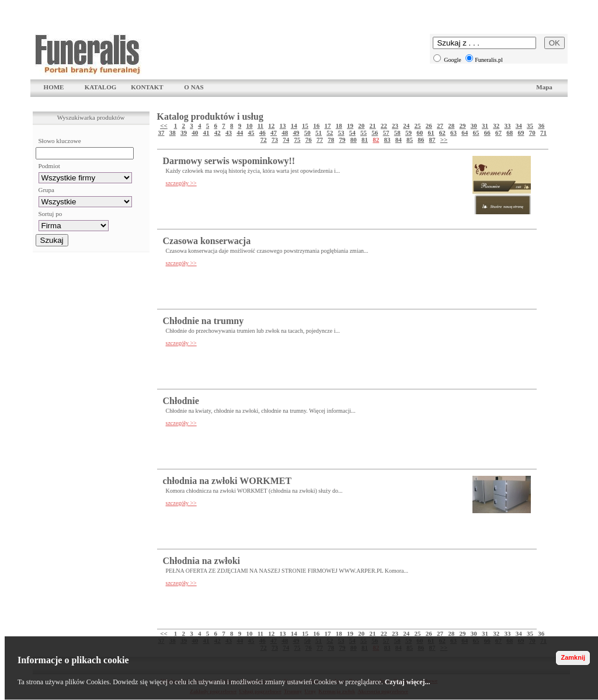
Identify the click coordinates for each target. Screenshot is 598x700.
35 (530, 126)
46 (263, 133)
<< (164, 126)
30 (474, 126)
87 (432, 140)
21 (373, 126)
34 (519, 126)
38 (173, 133)
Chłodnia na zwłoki (201, 561)
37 (161, 133)
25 (418, 126)
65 (476, 133)
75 (297, 140)
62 (442, 133)
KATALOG (101, 87)
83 (387, 140)
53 (341, 133)
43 (229, 133)
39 (184, 133)
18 (339, 126)
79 (342, 140)
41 (206, 133)
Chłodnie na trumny (204, 321)
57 (386, 133)
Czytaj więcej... (408, 682)
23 (395, 126)
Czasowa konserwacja (207, 241)
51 (319, 133)
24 (406, 126)
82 (376, 140)
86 (421, 140)
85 (410, 140)
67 (498, 133)
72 (264, 140)
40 (195, 133)
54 (352, 133)
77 (320, 140)
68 (510, 133)
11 (260, 126)
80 (354, 140)
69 (521, 133)
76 (309, 140)
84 (399, 140)
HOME (54, 87)
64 (465, 133)
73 (275, 140)
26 (429, 126)
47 (274, 133)
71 (543, 133)
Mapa (544, 87)
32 (496, 126)
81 (365, 140)
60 (420, 133)
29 (463, 126)
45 (251, 133)
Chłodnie (181, 401)
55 (364, 133)
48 (285, 133)
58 (397, 133)
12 (271, 126)
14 (294, 126)
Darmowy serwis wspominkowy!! (229, 161)
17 (328, 126)
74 (286, 140)
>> (444, 140)
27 (440, 126)
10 (249, 126)
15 (305, 126)
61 (431, 133)
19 (350, 126)
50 (307, 133)
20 (361, 126)
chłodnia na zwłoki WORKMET (227, 481)
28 (451, 126)
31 (485, 126)
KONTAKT (147, 87)
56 (375, 133)
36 (541, 126)
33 (508, 126)
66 (487, 133)
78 (331, 140)
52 (330, 133)
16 (316, 126)
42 (218, 133)
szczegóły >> (181, 183)
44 (240, 133)
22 (384, 126)
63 (453, 133)
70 (532, 133)
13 (283, 126)
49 (296, 133)
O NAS (194, 87)
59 (408, 133)
